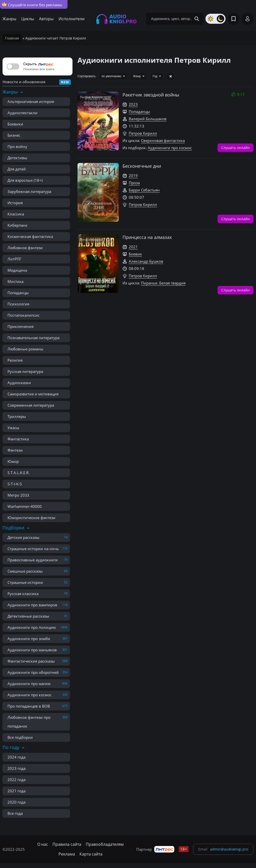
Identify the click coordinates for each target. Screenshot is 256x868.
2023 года (16, 768)
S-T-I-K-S (15, 484)
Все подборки (20, 737)
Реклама (67, 854)
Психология (18, 304)
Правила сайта (67, 844)
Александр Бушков (146, 261)
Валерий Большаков (148, 119)
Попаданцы (18, 293)
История (15, 203)
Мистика (15, 281)
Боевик (135, 254)
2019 (133, 175)
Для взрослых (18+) (25, 180)
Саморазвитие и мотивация (33, 394)
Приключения (20, 326)
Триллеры (17, 416)
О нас (43, 844)
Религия (15, 360)
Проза (134, 183)
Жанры (9, 19)
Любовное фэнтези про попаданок (29, 722)
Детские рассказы (23, 537)
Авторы (46, 19)
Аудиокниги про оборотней (33, 672)
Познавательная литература (33, 338)
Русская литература (25, 371)
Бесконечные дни (142, 166)
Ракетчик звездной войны (151, 95)
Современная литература (31, 405)
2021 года (16, 791)
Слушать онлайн (235, 147)
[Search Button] (197, 19)
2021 (133, 247)
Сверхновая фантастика (163, 140)
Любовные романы (25, 349)
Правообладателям (105, 844)
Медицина (17, 270)
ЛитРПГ (14, 259)
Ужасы (13, 428)
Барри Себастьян (144, 190)
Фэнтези (15, 450)
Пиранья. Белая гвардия (163, 283)
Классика (16, 214)
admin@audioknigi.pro (229, 849)
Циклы (28, 19)
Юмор (13, 461)
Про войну (17, 146)
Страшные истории (25, 582)
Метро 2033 (18, 495)
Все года (15, 813)
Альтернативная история (31, 101)
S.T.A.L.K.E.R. (18, 473)
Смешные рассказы (25, 571)
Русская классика (23, 594)
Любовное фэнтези (25, 248)
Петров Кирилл (143, 133)
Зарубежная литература (29, 191)
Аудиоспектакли (22, 113)
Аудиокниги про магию (29, 684)
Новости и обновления (24, 82)
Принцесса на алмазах (147, 237)
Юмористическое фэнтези (31, 518)
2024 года (16, 757)
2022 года (16, 780)
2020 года (16, 802)
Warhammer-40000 (25, 506)
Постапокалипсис (23, 315)
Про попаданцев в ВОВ (29, 706)
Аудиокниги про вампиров (32, 605)
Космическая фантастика (30, 236)
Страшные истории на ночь (33, 549)
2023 (133, 104)
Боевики (15, 124)
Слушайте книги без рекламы (32, 4)
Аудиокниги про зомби (29, 639)
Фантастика (18, 439)
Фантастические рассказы (31, 661)
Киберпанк (17, 225)
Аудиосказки (19, 383)
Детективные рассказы (28, 616)
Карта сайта (91, 854)
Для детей (17, 169)
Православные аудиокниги (33, 560)
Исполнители (71, 19)
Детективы (17, 158)
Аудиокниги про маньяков (32, 650)
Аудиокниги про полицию (32, 627)
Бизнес (14, 135)
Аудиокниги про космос (29, 695)
